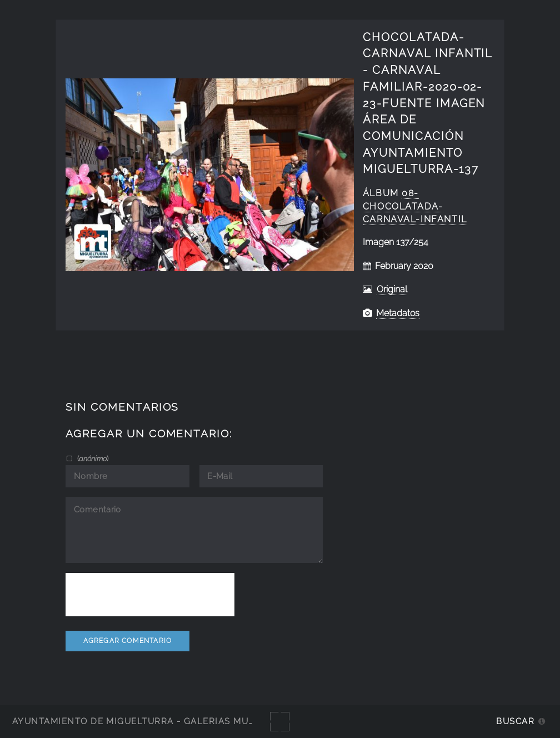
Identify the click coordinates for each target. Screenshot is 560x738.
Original (392, 289)
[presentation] (150, 595)
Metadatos (398, 313)
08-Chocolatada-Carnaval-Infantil (415, 206)
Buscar (515, 721)
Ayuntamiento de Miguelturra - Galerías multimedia (152, 721)
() (92, 458)
